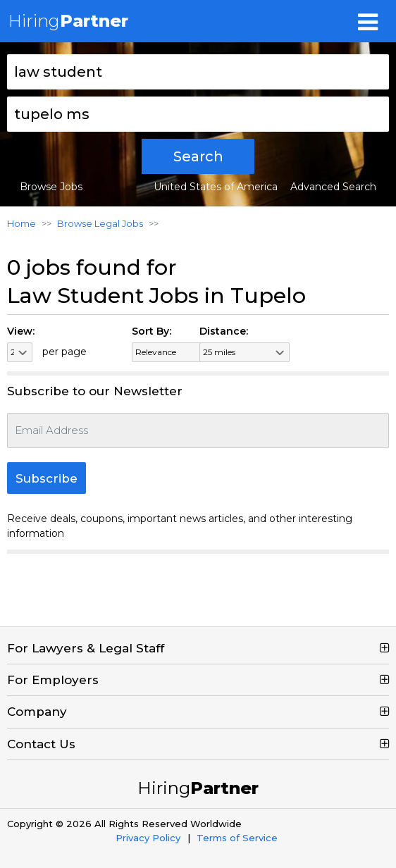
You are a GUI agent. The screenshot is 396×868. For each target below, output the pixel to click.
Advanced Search (333, 187)
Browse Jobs (51, 187)
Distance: (224, 331)
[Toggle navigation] (368, 21)
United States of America (216, 187)
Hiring (68, 21)
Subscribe (47, 478)
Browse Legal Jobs (100, 223)
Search (198, 156)
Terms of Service (237, 838)
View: (21, 331)
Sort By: (151, 331)
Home (21, 223)
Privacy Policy (148, 838)
